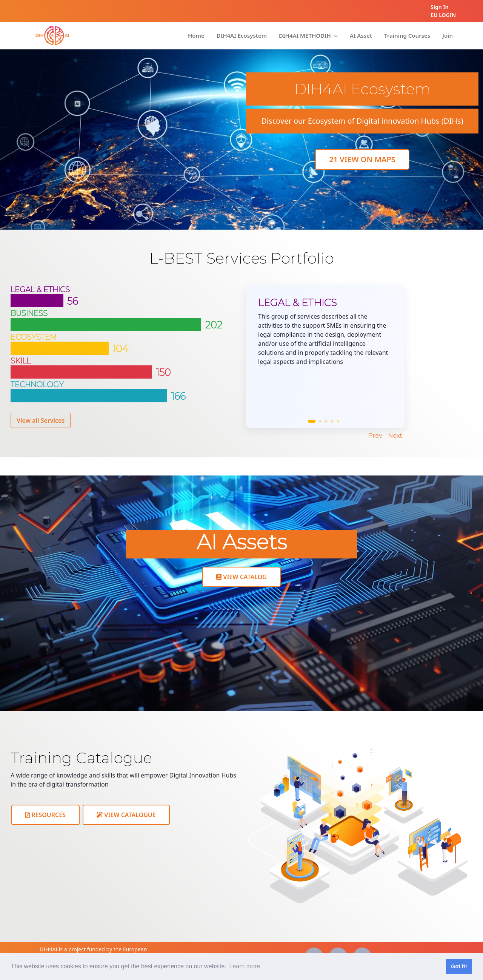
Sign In (439, 7)
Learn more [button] (245, 966)
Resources (45, 815)
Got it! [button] (459, 966)
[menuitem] (196, 36)
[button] (312, 421)
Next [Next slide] (395, 436)
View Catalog (241, 577)
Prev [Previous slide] (375, 436)
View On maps (362, 159)
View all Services (41, 420)
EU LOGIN (443, 15)
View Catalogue (126, 815)
